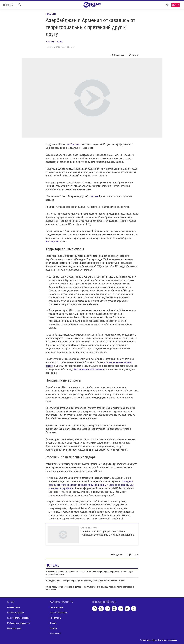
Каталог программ (16, 613)
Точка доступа (56, 607)
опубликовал (74, 144)
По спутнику (55, 618)
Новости (51, 14)
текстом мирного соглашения (88, 369)
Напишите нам (14, 628)
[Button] (118, 55)
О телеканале (14, 607)
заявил (95, 196)
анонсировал (52, 241)
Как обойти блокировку (18, 618)
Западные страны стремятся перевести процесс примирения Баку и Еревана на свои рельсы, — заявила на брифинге (91, 485)
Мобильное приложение (18, 623)
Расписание (55, 634)
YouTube (53, 628)
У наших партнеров (59, 613)
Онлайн (53, 623)
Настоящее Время (54, 42)
